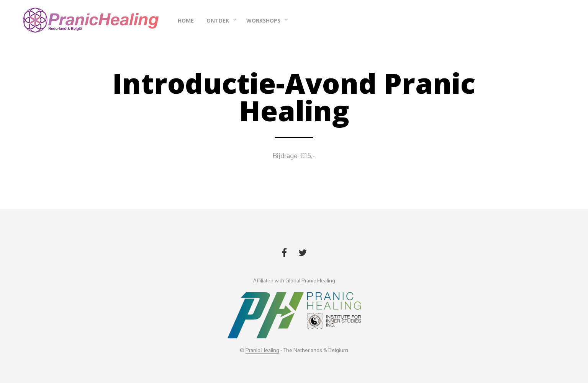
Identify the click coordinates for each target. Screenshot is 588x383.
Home (186, 20)
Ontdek (218, 20)
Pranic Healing (262, 350)
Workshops (263, 20)
